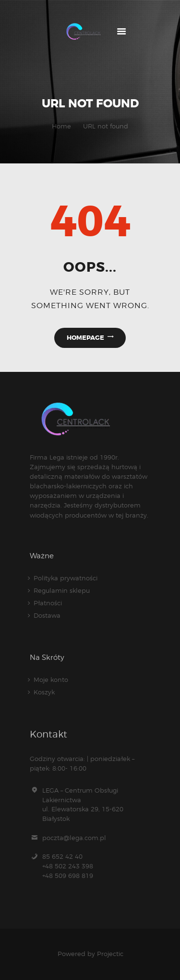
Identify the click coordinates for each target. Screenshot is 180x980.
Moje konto (51, 680)
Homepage (85, 338)
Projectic (110, 954)
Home (61, 126)
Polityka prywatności (66, 578)
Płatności (48, 603)
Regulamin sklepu (62, 590)
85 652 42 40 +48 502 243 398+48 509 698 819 (68, 866)
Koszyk (44, 692)
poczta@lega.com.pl (74, 838)
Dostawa (47, 615)
